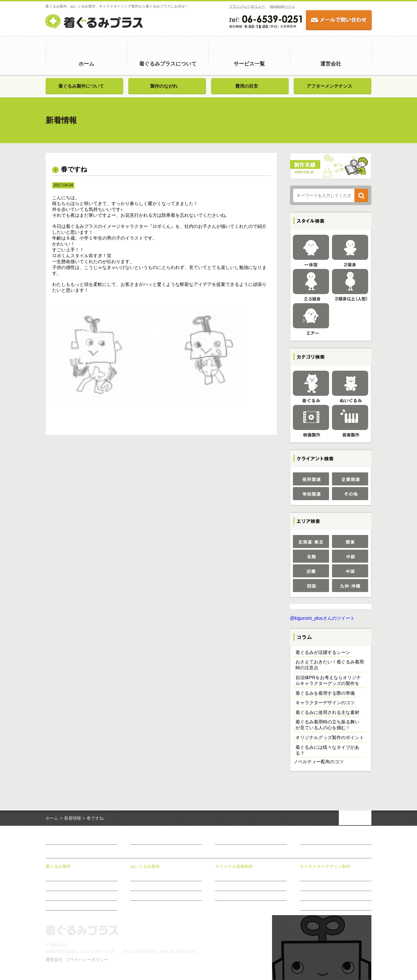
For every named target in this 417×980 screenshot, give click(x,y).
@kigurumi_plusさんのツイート (322, 618)
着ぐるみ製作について (81, 86)
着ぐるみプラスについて (168, 64)
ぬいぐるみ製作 (145, 866)
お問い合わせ (313, 840)
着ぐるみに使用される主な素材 (327, 712)
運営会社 (331, 64)
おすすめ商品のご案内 (319, 905)
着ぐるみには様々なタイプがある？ (327, 750)
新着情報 (73, 818)
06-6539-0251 (144, 951)
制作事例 (308, 886)
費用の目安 (247, 86)
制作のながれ (227, 896)
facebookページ (282, 6)
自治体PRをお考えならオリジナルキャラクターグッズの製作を (328, 680)
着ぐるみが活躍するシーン (323, 652)
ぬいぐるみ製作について (152, 876)
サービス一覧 (249, 64)
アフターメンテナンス (329, 86)
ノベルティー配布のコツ (319, 762)
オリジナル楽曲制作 (234, 866)
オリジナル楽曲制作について (240, 876)
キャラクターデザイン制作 (325, 866)
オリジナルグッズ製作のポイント (330, 737)
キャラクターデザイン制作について (331, 876)
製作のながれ (164, 86)
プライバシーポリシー (247, 6)
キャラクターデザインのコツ (325, 703)
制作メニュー (227, 886)
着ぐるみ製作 (58, 866)
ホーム (86, 64)
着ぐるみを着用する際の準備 (325, 693)
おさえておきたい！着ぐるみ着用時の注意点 (330, 665)
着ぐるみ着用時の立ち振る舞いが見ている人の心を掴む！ (327, 725)
